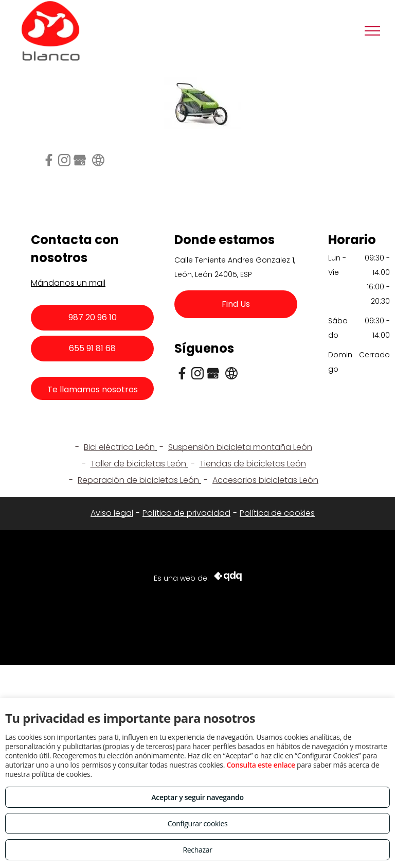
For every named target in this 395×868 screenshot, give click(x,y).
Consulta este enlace (261, 765)
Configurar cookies (198, 823)
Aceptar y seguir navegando (197, 797)
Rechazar (197, 850)
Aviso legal (112, 513)
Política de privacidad (186, 513)
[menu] (372, 31)
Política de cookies (277, 513)
